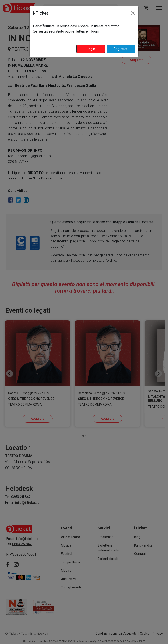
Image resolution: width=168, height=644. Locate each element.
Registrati (121, 49)
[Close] (133, 13)
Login (91, 49)
